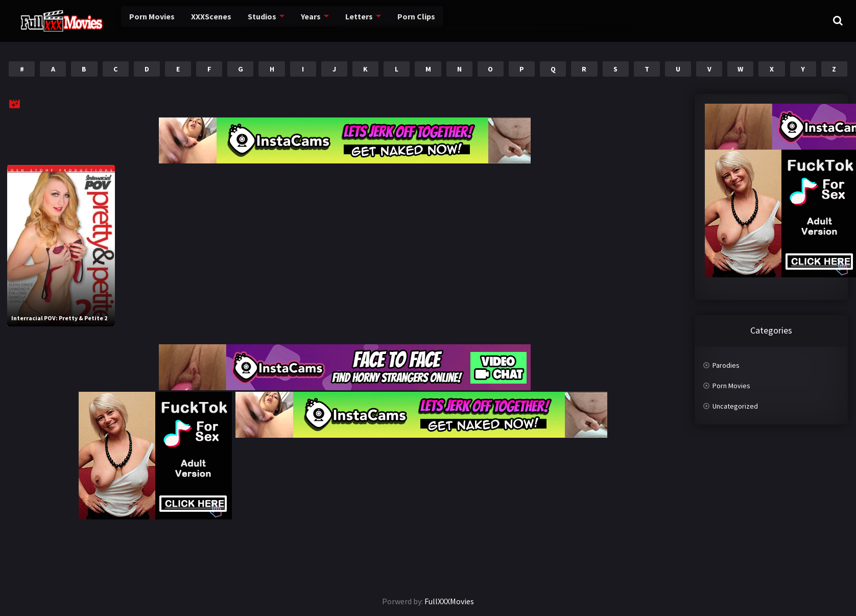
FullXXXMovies (449, 601)
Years (285, 20)
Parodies (726, 365)
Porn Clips (388, 20)
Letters (332, 20)
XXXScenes (187, 20)
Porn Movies (130, 20)
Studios (237, 20)
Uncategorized (735, 406)
